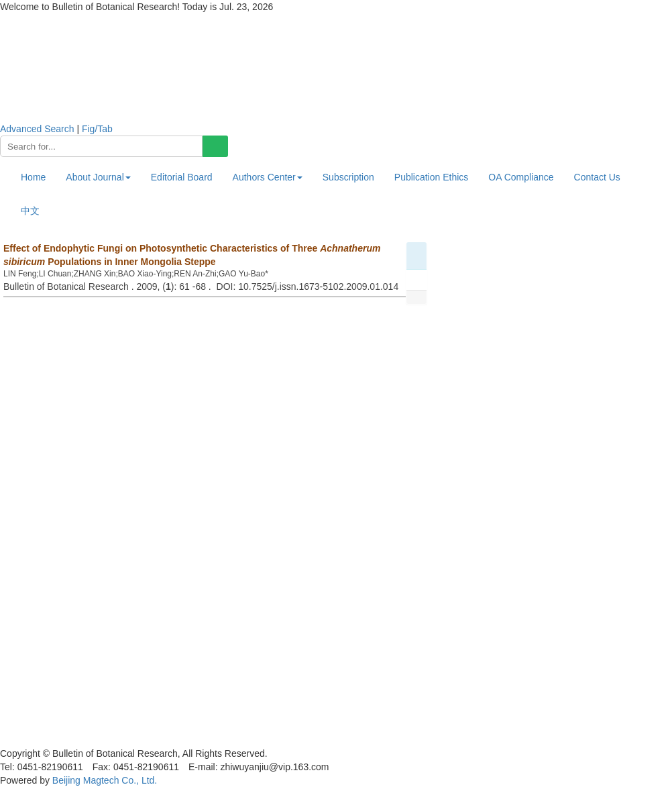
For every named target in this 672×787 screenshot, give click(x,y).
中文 (30, 211)
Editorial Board (182, 177)
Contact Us (597, 177)
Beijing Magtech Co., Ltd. (105, 780)
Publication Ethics (432, 177)
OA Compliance (521, 177)
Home (33, 177)
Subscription (348, 177)
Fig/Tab (97, 129)
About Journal (98, 177)
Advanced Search (37, 129)
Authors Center (268, 177)
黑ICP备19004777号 (43, 740)
